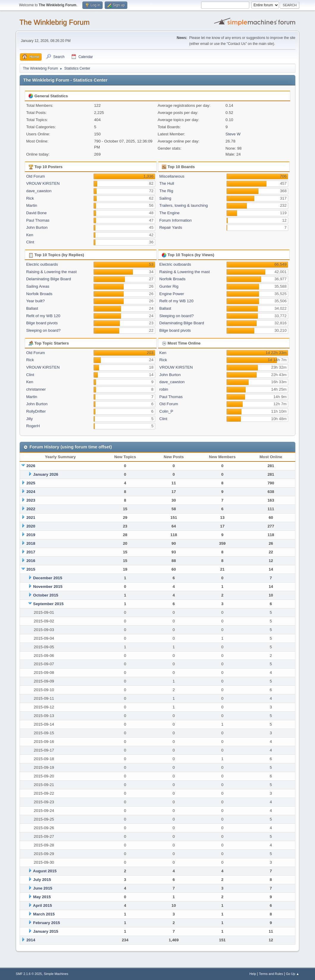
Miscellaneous (172, 176)
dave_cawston (39, 191)
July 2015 (42, 880)
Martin (32, 205)
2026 (31, 466)
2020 (31, 526)
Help (253, 974)
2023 (31, 500)
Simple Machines (56, 974)
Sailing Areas (38, 286)
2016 (31, 561)
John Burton (37, 227)
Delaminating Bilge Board (48, 279)
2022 (31, 509)
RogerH (33, 426)
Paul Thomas (38, 220)
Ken (30, 235)
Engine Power (172, 294)
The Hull (167, 183)
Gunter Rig (169, 286)
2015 (31, 569)
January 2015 (46, 931)
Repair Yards (171, 227)
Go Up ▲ (293, 974)
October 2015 (46, 595)
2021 (31, 518)
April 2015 (43, 905)
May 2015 (42, 897)
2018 (31, 543)
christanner (36, 389)
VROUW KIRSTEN (43, 183)
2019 (31, 535)
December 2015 (48, 578)
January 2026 (46, 474)
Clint (30, 242)
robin (164, 389)
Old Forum (36, 176)
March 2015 (44, 914)
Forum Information (176, 220)
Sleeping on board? (43, 330)
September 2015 (48, 604)
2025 (31, 483)
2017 (31, 552)
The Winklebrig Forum (54, 22)
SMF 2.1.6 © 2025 (29, 974)
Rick (30, 198)
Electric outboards (42, 264)
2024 (31, 492)
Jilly (29, 419)
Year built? (36, 301)
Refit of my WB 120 (43, 316)
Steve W (233, 134)
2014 (31, 940)
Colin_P (166, 411)
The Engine (170, 213)
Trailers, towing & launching (184, 205)
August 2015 (45, 871)
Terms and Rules (271, 974)
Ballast (32, 308)
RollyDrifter (36, 411)
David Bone (36, 213)
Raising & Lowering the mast (51, 272)
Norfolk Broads (39, 294)
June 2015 (43, 888)
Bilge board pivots (42, 323)
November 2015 (48, 587)
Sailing (165, 198)
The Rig (166, 191)
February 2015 (46, 923)
